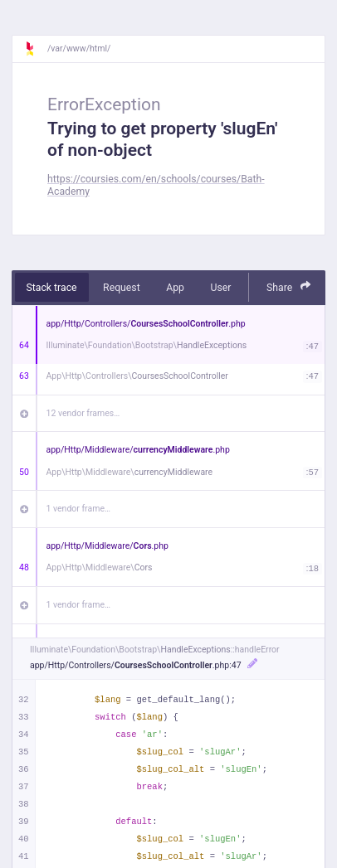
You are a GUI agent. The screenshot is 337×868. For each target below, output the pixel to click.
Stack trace (52, 288)
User (220, 288)
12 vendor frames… (83, 413)
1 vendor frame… (78, 509)
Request (122, 288)
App (175, 288)
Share (289, 286)
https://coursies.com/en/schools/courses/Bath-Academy (156, 185)
